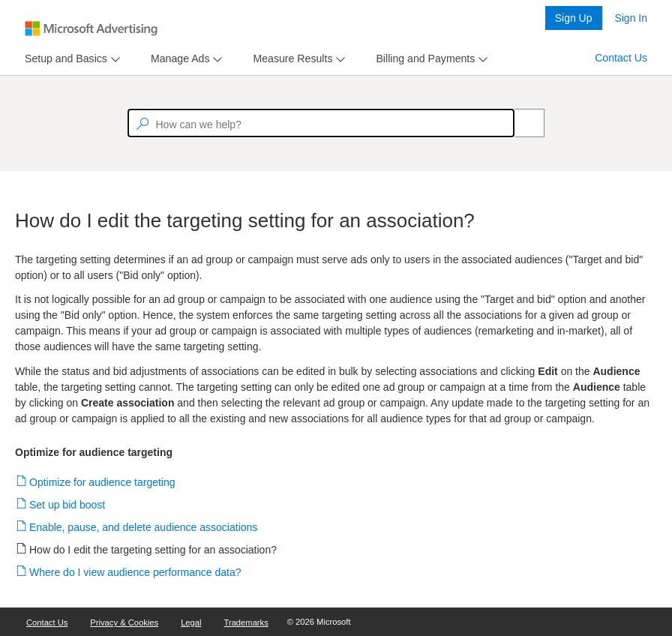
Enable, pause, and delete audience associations (144, 527)
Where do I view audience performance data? (136, 572)
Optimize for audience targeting (103, 482)
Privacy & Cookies (124, 622)
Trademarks (246, 622)
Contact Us (621, 58)
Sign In (631, 18)
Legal (191, 622)
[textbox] (321, 123)
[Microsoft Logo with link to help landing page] (91, 28)
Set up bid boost (67, 505)
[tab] (63, 59)
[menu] (70, 59)
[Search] (521, 123)
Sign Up (574, 18)
